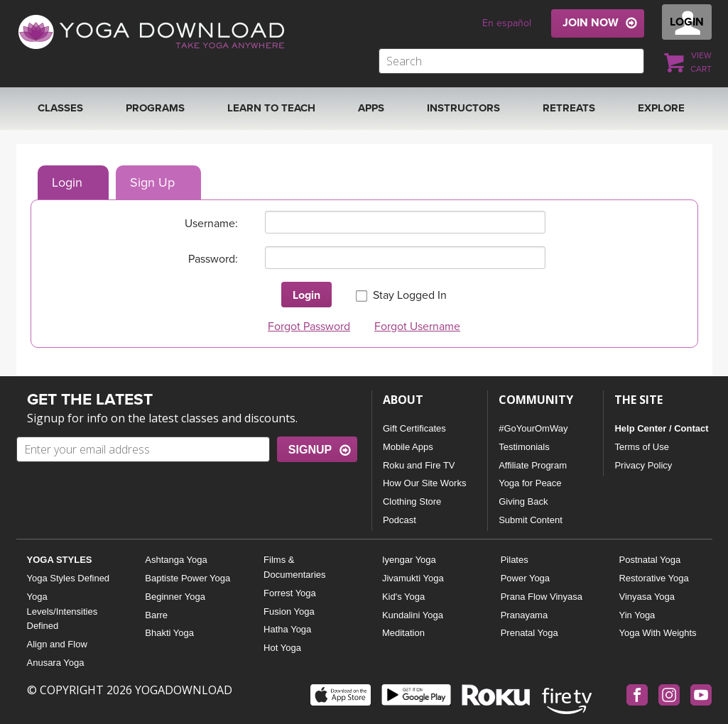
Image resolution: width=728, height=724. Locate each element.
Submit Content (531, 520)
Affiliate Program (533, 465)
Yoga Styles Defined (69, 578)
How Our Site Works (425, 483)
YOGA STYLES (60, 560)
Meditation (403, 633)
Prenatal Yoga (529, 633)
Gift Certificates (414, 428)
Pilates (515, 560)
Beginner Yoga (175, 597)
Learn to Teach (271, 108)
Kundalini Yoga (413, 615)
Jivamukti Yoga (413, 578)
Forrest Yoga (290, 593)
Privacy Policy (643, 465)
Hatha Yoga (287, 629)
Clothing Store (412, 501)
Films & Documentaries (294, 567)
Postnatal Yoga (650, 560)
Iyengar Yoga (409, 560)
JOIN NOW (591, 23)
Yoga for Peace (530, 483)
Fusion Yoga (289, 611)
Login (67, 182)
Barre (156, 615)
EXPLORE (661, 108)
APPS (371, 108)
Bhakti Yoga (169, 633)
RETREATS (569, 108)
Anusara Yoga (56, 663)
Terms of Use (642, 447)
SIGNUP (310, 450)
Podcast (400, 520)
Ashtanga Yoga (176, 560)
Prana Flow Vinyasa (542, 597)
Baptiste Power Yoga (188, 578)
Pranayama (524, 615)
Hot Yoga (282, 648)
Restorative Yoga (653, 578)
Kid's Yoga (403, 597)
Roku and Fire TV (419, 465)
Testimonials (524, 447)
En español (507, 23)
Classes (60, 108)
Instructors (463, 108)
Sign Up (152, 182)
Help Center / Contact (661, 428)
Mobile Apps (408, 447)
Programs (155, 108)
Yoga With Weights (657, 633)
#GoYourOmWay (533, 428)
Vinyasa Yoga (647, 597)
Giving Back (523, 501)
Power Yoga (525, 578)
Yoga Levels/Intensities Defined (63, 611)
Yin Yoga (637, 615)
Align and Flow (57, 644)
